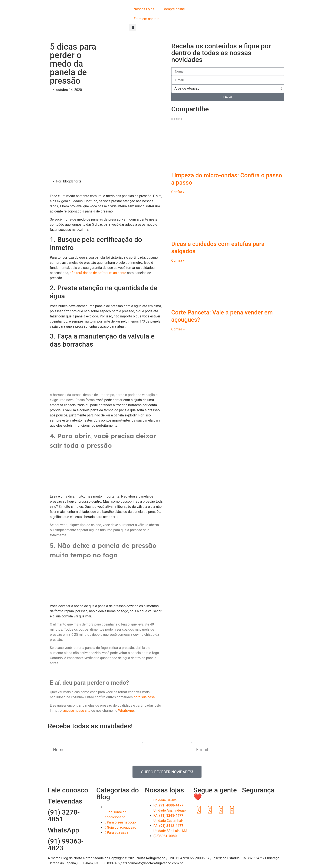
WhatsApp (126, 711)
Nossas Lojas (144, 9)
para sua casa (144, 697)
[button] (133, 27)
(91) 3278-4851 (64, 816)
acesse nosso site (77, 711)
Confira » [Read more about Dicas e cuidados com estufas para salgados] (178, 260)
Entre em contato (147, 19)
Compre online (174, 9)
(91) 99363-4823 (66, 845)
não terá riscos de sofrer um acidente (98, 273)
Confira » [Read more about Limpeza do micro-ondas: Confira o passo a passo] (178, 192)
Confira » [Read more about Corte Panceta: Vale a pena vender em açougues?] (178, 329)
